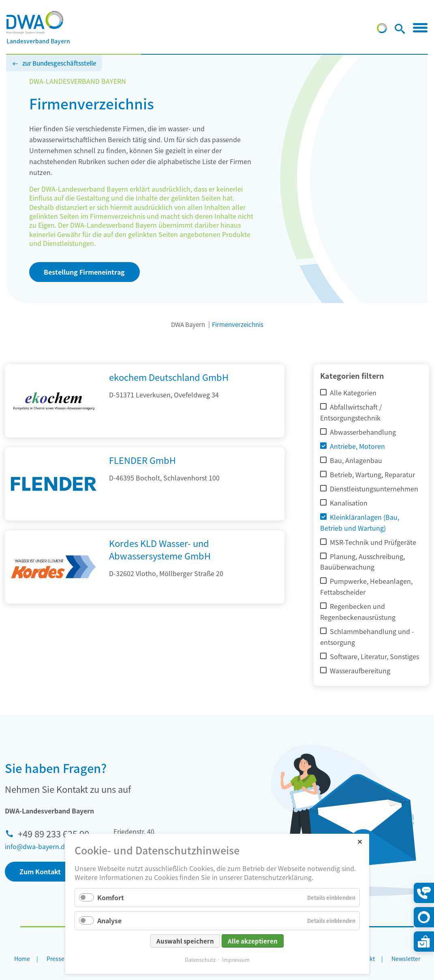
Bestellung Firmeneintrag (84, 272)
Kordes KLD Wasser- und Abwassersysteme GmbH (160, 549)
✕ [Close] (360, 841)
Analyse (109, 920)
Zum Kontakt (40, 871)
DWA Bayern (188, 324)
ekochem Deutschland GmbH (169, 377)
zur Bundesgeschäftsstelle (59, 63)
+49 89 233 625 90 (53, 833)
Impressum (236, 960)
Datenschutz (200, 960)
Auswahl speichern (185, 941)
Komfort (111, 897)
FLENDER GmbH (142, 460)
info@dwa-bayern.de (37, 846)
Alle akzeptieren (253, 941)
